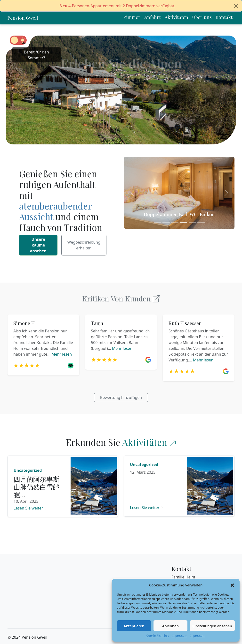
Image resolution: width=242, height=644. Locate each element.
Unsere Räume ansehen (38, 245)
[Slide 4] (184, 222)
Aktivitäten (145, 442)
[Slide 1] (157, 222)
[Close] (236, 6)
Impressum (179, 636)
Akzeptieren (134, 626)
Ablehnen (171, 626)
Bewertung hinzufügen (121, 397)
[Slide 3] (175, 222)
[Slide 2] (166, 222)
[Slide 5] (192, 222)
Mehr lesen (62, 354)
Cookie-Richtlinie (158, 636)
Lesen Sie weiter (31, 508)
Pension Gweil (23, 18)
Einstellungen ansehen (212, 626)
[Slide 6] (201, 222)
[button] (232, 585)
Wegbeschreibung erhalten (84, 245)
